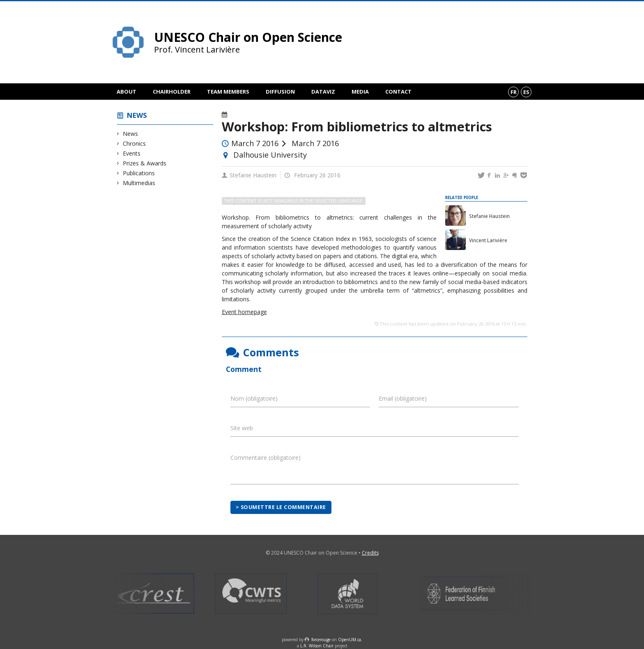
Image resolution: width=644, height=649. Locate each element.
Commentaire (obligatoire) (266, 458)
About (126, 92)
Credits (370, 553)
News (137, 115)
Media (360, 92)
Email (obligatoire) (403, 398)
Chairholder (172, 92)
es (526, 92)
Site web (242, 428)
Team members (228, 92)
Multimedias (139, 183)
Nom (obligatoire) (254, 398)
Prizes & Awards (145, 163)
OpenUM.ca (350, 640)
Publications (139, 173)
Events (132, 153)
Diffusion (280, 92)
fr (514, 92)
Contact (398, 92)
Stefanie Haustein (253, 175)
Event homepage (244, 312)
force (321, 640)
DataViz (323, 92)
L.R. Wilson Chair (317, 646)
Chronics (135, 143)
